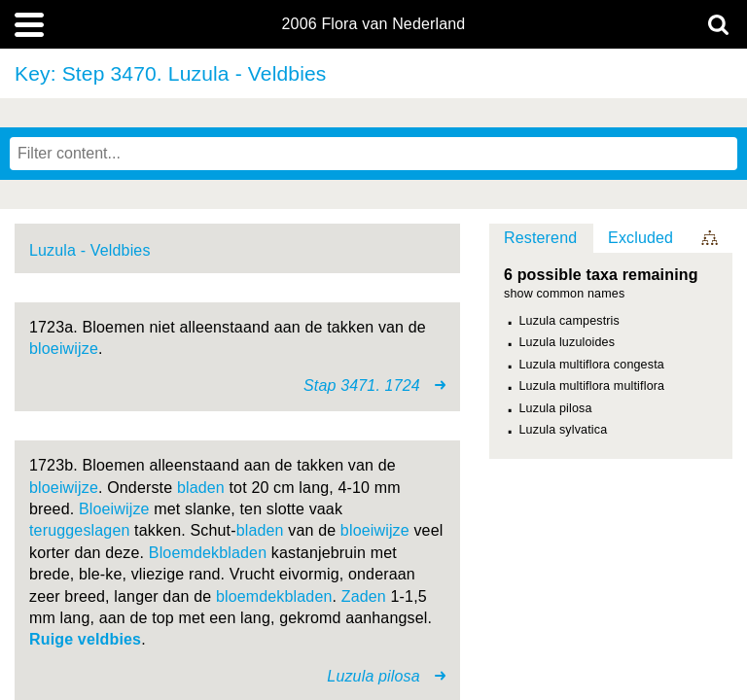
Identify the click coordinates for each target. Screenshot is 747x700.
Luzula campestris (569, 321)
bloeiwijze (64, 349)
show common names (564, 294)
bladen (201, 488)
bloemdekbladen (274, 596)
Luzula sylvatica (564, 430)
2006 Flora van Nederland (374, 24)
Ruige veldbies (85, 639)
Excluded (640, 238)
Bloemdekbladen (208, 553)
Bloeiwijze (114, 509)
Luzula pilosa (556, 408)
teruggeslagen (80, 530)
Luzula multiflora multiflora (592, 386)
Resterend (540, 238)
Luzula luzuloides (568, 342)
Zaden (364, 596)
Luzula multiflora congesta (592, 365)
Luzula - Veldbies (90, 250)
